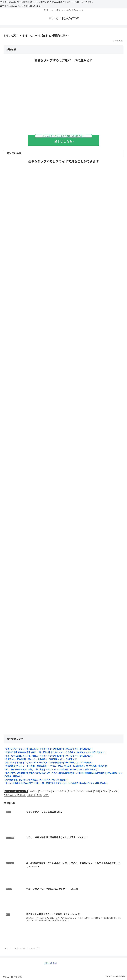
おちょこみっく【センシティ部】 (16, 791)
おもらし (33, 791)
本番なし (22, 795)
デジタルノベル (45, 791)
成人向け (114, 791)
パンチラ (72, 791)
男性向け (31, 795)
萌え (46, 795)
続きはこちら (64, 139)
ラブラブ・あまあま (85, 791)
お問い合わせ (51, 963)
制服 (96, 791)
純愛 (39, 795)
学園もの (105, 791)
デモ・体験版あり (59, 791)
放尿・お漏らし (10, 795)
